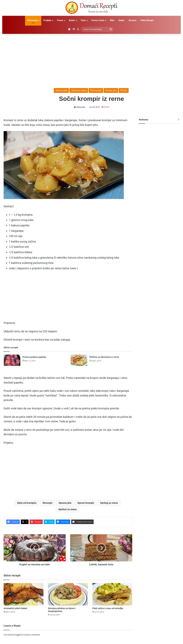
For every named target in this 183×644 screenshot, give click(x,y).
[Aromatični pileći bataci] (24, 594)
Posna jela (96, 90)
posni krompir (86, 503)
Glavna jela (32, 20)
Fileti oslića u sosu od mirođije (108, 608)
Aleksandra (81, 107)
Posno (60, 20)
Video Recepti (147, 20)
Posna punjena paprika (34, 357)
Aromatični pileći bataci (15, 608)
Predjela (47, 20)
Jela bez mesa (79, 90)
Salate (121, 20)
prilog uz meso (110, 503)
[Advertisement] (91, 59)
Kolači (72, 20)
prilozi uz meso (68, 509)
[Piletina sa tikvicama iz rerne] (79, 360)
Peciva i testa (98, 20)
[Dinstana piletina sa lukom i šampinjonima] (68, 594)
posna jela (66, 503)
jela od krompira (27, 503)
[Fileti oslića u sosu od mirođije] (112, 594)
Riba (112, 20)
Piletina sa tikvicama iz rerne (104, 357)
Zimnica (132, 20)
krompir (48, 503)
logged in (19, 635)
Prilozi (124, 90)
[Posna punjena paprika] (12, 360)
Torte (83, 20)
